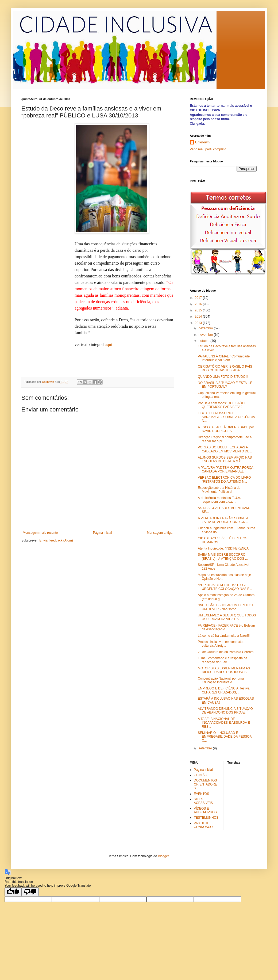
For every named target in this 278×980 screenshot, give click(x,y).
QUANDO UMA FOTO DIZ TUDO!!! (223, 377)
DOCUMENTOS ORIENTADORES (205, 784)
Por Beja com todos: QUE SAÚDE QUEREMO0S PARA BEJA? (222, 405)
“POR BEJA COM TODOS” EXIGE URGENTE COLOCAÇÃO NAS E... (225, 587)
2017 (199, 298)
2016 (199, 304)
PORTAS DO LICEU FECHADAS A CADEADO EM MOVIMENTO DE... (225, 449)
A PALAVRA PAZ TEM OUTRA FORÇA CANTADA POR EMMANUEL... (225, 470)
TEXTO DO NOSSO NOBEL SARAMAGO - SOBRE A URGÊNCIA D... (226, 417)
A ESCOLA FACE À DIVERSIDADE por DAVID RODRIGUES (226, 429)
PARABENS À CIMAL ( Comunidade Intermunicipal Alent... (224, 358)
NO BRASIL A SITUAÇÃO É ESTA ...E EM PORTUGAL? (225, 385)
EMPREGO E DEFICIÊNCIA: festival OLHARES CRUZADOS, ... (224, 690)
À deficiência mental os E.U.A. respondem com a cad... (219, 500)
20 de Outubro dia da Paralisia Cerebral (226, 652)
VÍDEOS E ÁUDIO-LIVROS (205, 810)
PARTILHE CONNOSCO (203, 825)
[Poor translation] (30, 892)
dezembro (206, 328)
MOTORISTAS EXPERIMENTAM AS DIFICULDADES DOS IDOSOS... (224, 670)
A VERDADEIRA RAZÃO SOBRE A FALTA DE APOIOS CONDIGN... (223, 520)
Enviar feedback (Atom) (56, 540)
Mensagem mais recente (40, 533)
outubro (204, 341)
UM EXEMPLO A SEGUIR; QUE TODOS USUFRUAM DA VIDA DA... (227, 617)
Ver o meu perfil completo (208, 149)
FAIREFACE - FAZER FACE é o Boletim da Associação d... (226, 627)
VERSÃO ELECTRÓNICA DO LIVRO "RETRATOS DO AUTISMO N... (224, 479)
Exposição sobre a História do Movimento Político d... (219, 490)
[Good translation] (13, 892)
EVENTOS (201, 794)
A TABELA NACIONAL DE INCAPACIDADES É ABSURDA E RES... (224, 723)
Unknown (202, 142)
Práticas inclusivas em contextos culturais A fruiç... (221, 644)
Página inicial (103, 533)
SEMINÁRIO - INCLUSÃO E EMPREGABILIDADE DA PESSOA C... (225, 737)
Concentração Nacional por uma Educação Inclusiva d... (221, 680)
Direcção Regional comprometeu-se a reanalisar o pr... (225, 439)
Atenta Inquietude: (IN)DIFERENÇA (223, 548)
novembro (206, 335)
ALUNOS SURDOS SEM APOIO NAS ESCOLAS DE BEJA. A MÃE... (225, 459)
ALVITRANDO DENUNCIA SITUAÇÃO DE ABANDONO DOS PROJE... (225, 711)
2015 (199, 310)
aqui (109, 344)
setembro (206, 748)
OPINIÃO (200, 775)
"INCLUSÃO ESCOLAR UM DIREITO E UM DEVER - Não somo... (226, 607)
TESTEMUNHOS (206, 818)
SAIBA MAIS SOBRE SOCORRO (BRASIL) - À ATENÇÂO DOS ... (223, 556)
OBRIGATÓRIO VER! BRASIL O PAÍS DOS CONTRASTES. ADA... (225, 368)
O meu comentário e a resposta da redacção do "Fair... (223, 660)
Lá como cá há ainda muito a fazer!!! (224, 636)
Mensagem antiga (160, 533)
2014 (199, 317)
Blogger (163, 856)
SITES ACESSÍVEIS (203, 801)
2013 (199, 323)
